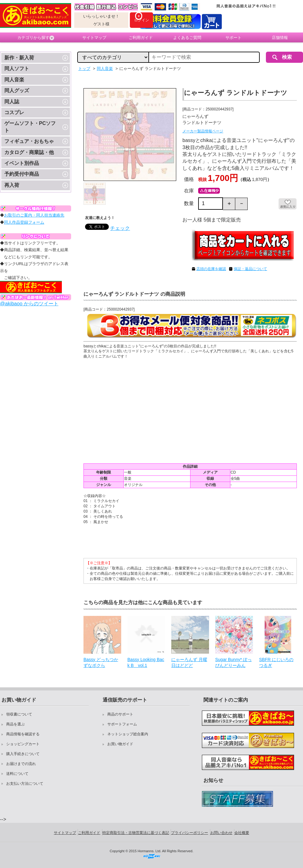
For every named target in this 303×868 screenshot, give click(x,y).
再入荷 (12, 185)
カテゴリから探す (36, 38)
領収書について (19, 714)
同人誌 (12, 102)
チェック (120, 228)
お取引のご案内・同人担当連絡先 (34, 215)
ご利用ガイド (141, 38)
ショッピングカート (23, 744)
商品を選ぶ (15, 724)
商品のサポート (120, 714)
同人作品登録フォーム (24, 222)
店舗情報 (280, 38)
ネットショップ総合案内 (128, 734)
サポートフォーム (122, 724)
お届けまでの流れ (21, 764)
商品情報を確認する (23, 734)
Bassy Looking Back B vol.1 (146, 663)
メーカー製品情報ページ (203, 131)
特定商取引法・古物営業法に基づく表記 (136, 833)
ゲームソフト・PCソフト (30, 127)
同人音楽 (14, 80)
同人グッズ (17, 90)
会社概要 (242, 833)
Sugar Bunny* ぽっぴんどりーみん (233, 663)
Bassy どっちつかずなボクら (101, 663)
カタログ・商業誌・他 (29, 152)
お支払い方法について (25, 784)
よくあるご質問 (187, 38)
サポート (233, 38)
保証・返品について (250, 269)
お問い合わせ (221, 833)
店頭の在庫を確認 (211, 269)
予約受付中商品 (22, 174)
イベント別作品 (22, 163)
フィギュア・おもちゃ (29, 141)
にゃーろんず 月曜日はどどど (189, 663)
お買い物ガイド (120, 744)
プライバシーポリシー (190, 833)
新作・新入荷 (19, 58)
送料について (17, 774)
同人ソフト (17, 69)
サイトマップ (94, 38)
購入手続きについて (23, 754)
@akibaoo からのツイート (29, 304)
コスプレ (14, 112)
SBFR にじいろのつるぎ (276, 663)
